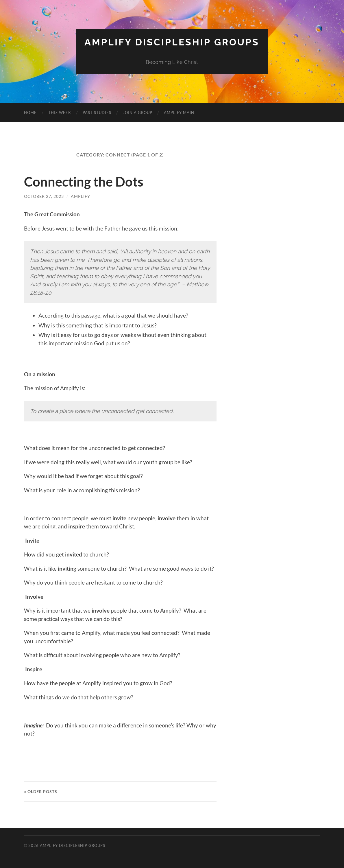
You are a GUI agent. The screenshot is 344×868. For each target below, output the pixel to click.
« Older (41, 791)
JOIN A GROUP (138, 113)
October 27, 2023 (44, 196)
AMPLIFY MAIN (179, 113)
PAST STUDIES (97, 113)
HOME (30, 113)
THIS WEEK (60, 113)
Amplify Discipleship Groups (172, 42)
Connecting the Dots (84, 182)
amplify (81, 196)
